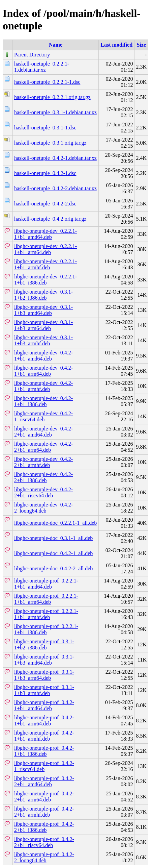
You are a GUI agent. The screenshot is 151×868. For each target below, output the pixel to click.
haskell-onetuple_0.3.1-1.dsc (45, 128)
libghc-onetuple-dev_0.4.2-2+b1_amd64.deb (43, 432)
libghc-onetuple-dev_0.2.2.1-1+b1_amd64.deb (46, 234)
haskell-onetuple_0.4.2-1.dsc (45, 173)
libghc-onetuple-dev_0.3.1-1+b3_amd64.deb (43, 310)
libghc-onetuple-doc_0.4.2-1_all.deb (53, 553)
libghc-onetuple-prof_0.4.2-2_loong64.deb (44, 857)
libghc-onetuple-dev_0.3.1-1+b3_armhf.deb (43, 340)
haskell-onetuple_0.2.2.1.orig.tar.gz (52, 97)
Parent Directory (32, 55)
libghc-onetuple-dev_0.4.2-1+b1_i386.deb (43, 401)
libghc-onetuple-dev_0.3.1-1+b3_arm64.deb (43, 325)
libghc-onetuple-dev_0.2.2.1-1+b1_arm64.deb (46, 249)
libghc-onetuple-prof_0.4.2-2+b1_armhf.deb (44, 812)
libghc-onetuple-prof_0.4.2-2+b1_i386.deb (44, 827)
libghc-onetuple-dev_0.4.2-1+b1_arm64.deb (43, 371)
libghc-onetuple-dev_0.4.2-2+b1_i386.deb (43, 477)
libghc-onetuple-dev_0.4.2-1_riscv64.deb (43, 416)
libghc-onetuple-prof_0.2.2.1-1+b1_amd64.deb (46, 584)
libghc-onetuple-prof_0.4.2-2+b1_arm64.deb (44, 797)
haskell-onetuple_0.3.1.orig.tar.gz (50, 143)
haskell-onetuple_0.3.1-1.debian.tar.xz (55, 112)
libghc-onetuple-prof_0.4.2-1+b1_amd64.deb (44, 705)
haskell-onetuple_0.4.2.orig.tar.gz (50, 219)
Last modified (116, 45)
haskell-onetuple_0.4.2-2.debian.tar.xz (55, 188)
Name (56, 45)
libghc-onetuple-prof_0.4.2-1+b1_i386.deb (44, 751)
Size (141, 45)
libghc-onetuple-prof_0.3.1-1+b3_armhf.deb (44, 690)
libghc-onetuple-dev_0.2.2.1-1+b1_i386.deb (46, 280)
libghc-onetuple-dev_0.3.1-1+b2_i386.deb (43, 295)
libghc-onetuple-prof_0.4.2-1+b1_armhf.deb (44, 736)
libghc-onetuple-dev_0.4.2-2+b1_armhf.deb (43, 462)
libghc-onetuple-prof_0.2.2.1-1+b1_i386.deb (46, 629)
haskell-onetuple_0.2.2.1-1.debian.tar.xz (42, 67)
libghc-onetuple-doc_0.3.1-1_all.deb (53, 538)
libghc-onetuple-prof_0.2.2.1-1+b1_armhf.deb (46, 614)
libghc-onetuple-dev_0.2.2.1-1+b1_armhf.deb (46, 264)
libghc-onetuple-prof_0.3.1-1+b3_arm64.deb (44, 675)
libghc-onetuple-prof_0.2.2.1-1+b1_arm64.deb (46, 599)
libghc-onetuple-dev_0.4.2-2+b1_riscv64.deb (43, 492)
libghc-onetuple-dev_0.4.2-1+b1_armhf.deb (43, 386)
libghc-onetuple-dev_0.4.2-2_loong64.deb (43, 508)
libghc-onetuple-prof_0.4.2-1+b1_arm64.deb (44, 721)
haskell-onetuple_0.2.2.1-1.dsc (47, 82)
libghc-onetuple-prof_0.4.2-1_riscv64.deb (44, 766)
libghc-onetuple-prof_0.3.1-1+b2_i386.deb (44, 644)
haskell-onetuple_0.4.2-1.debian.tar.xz (55, 158)
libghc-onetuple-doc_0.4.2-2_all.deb (53, 568)
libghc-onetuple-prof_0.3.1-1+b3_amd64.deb (44, 660)
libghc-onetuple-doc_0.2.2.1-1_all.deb (55, 523)
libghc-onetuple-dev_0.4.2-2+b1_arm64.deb (43, 447)
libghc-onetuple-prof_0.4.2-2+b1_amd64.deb (44, 781)
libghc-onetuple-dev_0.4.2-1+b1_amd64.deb (43, 356)
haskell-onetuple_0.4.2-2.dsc (45, 204)
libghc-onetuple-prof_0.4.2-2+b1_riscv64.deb (44, 842)
